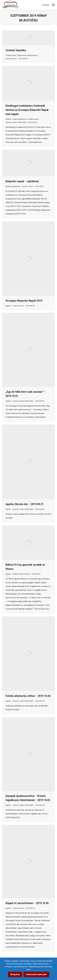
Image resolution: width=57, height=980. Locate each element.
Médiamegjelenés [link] (13, 186)
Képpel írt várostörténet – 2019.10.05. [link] (27, 903)
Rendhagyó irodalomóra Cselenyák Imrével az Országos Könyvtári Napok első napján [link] (27, 110)
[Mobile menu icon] (53, 5)
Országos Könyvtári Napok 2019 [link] (24, 301)
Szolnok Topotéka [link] (16, 50)
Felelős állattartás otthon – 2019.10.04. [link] (28, 696)
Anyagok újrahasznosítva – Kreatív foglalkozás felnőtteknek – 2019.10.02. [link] (28, 798)
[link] (28, 38)
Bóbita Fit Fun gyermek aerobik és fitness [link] (25, 567)
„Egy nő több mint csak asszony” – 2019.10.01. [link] (26, 394)
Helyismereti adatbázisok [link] (27, 55)
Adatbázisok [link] (11, 55)
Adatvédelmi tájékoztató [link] (36, 974)
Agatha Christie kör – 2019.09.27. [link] (25, 504)
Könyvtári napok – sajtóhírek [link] (22, 181)
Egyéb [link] (8, 306)
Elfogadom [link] (15, 974)
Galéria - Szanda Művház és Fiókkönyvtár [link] (22, 119)
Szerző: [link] (11, 59)
